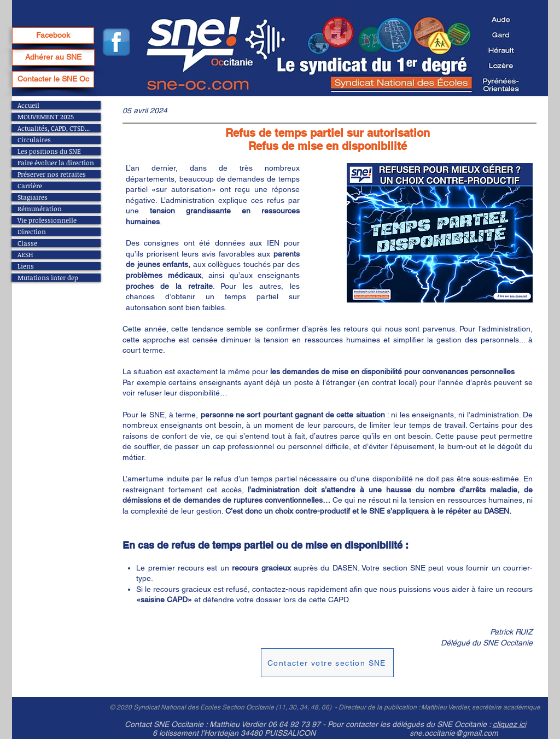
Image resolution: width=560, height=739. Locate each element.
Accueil (28, 105)
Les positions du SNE (49, 151)
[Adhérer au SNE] (53, 57)
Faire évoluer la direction (56, 163)
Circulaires (34, 140)
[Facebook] (53, 36)
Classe (27, 243)
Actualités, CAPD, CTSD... (54, 128)
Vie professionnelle (47, 220)
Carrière (30, 186)
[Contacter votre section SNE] (327, 663)
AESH (25, 255)
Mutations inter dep (48, 278)
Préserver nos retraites (52, 174)
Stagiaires (33, 197)
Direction (32, 232)
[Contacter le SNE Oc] (53, 79)
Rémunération (40, 209)
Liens (26, 266)
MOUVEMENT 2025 (46, 117)
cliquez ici (509, 724)
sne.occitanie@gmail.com (454, 733)
